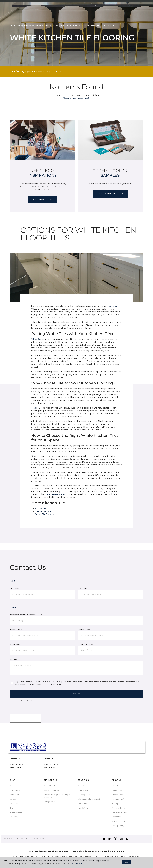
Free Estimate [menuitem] (16, 812)
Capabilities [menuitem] (117, 790)
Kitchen (45, 25)
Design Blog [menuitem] (49, 802)
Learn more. (76, 864)
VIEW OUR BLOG (42, 199)
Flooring (27, 25)
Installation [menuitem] (83, 808)
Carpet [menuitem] (13, 799)
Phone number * (17, 629)
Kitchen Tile (41, 508)
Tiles (33, 408)
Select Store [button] (15, 4)
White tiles (36, 339)
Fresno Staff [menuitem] (117, 795)
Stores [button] (12, 10)
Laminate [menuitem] (14, 804)
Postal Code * (15, 644)
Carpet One (15, 25)
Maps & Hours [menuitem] (118, 786)
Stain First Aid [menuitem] (84, 790)
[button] (140, 13)
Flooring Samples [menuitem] (51, 790)
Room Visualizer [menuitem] (51, 786)
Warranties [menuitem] (83, 804)
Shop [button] (51, 10)
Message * (14, 659)
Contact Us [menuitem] (117, 817)
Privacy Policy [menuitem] (118, 826)
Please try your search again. (77, 98)
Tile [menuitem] (11, 808)
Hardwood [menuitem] (14, 795)
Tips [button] (10, 17)
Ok (127, 862)
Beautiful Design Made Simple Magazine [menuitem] (57, 796)
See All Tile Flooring (44, 514)
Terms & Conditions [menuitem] (121, 821)
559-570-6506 (50, 767)
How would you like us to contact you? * (26, 615)
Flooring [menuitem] (13, 786)
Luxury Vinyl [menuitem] (15, 790)
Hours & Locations (111, 13)
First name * (15, 588)
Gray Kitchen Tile (43, 511)
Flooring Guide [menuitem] (84, 795)
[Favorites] (143, 13)
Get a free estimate (54, 494)
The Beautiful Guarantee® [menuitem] (89, 799)
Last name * (83, 588)
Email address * (84, 629)
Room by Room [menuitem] (119, 808)
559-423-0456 (16, 767)
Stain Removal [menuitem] (84, 786)
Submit (76, 694)
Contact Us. (56, 71)
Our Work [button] (38, 10)
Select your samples (111, 194)
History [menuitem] (115, 804)
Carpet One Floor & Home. (22, 839)
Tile (36, 25)
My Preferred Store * (86, 644)
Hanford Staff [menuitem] (118, 799)
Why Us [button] (24, 10)
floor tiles (112, 306)
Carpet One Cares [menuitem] (120, 812)
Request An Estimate (129, 13)
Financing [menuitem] (14, 817)
